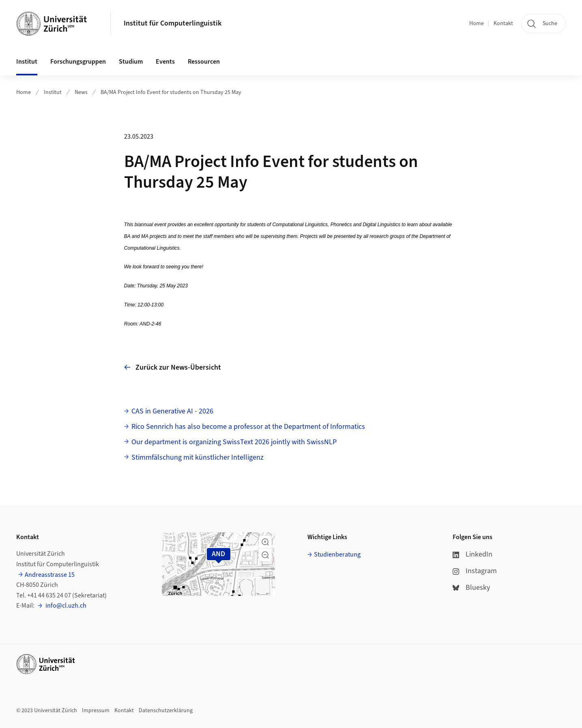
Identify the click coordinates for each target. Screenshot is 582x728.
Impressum (96, 711)
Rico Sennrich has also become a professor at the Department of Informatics (248, 427)
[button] (265, 542)
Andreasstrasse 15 (50, 575)
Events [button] (165, 62)
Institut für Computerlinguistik (173, 23)
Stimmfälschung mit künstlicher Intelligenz (198, 457)
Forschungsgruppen (78, 62)
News (81, 92)
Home (477, 24)
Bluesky (471, 588)
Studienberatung (337, 555)
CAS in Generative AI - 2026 (172, 411)
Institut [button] (27, 62)
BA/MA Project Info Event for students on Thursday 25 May (171, 92)
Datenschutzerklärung (166, 711)
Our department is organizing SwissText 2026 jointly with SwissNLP (234, 442)
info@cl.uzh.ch (65, 606)
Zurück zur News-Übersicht (173, 367)
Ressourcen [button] (204, 62)
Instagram (475, 571)
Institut (53, 92)
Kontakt (503, 24)
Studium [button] (131, 62)
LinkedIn (472, 554)
